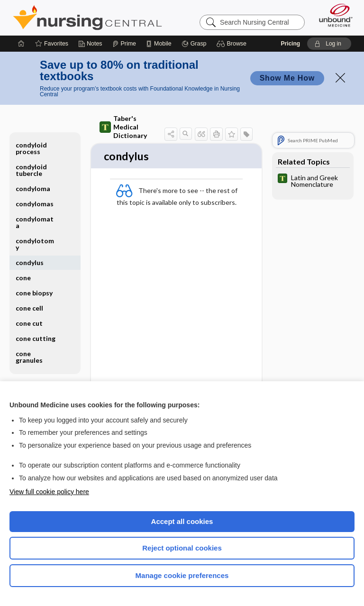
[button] (233, 44)
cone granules (29, 357)
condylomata (35, 222)
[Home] (21, 44)
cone (23, 278)
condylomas (35, 204)
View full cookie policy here (49, 492)
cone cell (29, 308)
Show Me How (287, 78)
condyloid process (31, 148)
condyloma (33, 188)
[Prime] (124, 44)
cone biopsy (34, 293)
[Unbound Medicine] (333, 15)
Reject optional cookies (182, 548)
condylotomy (35, 244)
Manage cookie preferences (182, 575)
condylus (30, 262)
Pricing (290, 44)
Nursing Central (87, 18)
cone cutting (36, 338)
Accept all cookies (182, 521)
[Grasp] (194, 44)
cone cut (29, 323)
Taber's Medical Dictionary (123, 127)
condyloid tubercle (31, 170)
